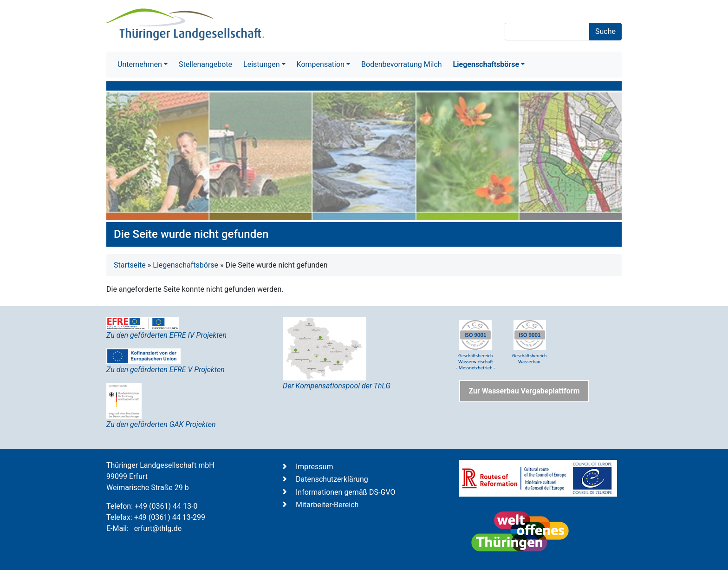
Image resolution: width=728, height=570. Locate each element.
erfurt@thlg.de (158, 528)
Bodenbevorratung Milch (402, 64)
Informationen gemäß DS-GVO (346, 492)
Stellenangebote (205, 64)
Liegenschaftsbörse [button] (486, 64)
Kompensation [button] (321, 64)
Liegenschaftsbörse (185, 265)
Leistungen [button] (261, 64)
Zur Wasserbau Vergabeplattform (524, 391)
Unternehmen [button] (140, 64)
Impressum (315, 467)
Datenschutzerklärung (332, 479)
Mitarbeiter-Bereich (327, 505)
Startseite (130, 265)
